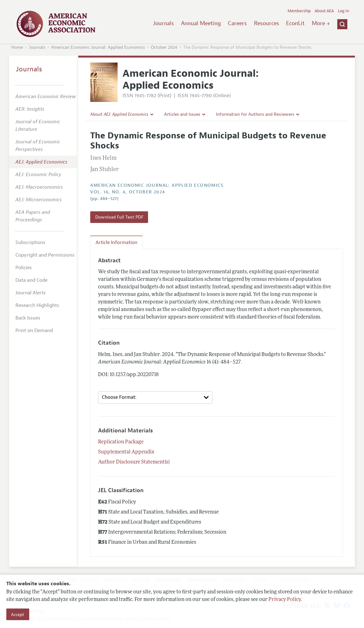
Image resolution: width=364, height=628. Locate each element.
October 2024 (164, 47)
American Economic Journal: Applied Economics (98, 47)
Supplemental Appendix (126, 452)
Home (17, 47)
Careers (237, 23)
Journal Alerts (30, 293)
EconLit (295, 23)
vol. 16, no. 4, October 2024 (128, 192)
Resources (267, 23)
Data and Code (31, 280)
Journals (163, 23)
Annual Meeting (201, 23)
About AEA (324, 11)
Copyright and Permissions (45, 255)
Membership (299, 11)
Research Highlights (37, 305)
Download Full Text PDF (119, 217)
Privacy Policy (284, 600)
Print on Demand (34, 331)
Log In (343, 11)
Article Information (116, 242)
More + (321, 23)
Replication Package (121, 442)
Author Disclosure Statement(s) (134, 462)
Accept (18, 614)
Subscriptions (30, 242)
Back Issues (28, 318)
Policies (24, 268)
